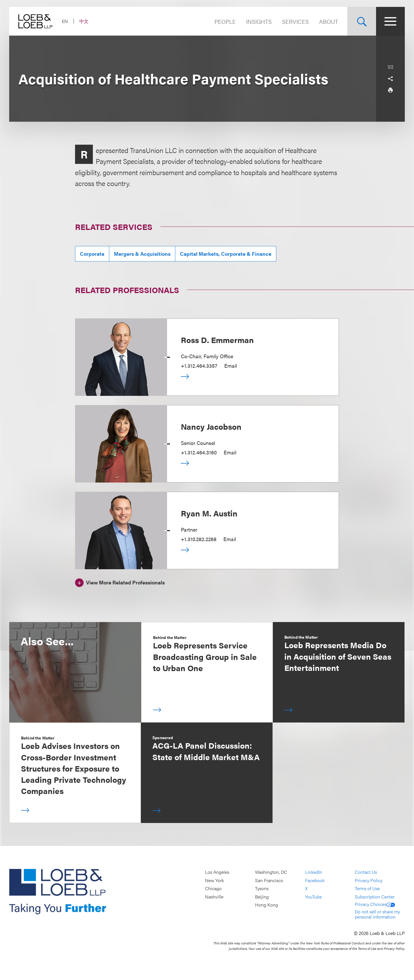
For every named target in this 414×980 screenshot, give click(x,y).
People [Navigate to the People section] (225, 21)
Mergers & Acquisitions (142, 254)
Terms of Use (367, 889)
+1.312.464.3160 (199, 452)
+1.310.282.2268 (199, 539)
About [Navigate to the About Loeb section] (329, 21)
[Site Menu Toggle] (390, 21)
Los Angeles (217, 872)
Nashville (214, 897)
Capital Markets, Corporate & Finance (226, 254)
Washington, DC (271, 872)
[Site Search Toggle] (362, 21)
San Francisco (269, 880)
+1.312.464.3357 (199, 366)
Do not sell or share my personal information (377, 914)
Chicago (213, 889)
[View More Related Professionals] (120, 582)
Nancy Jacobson (211, 426)
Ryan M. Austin (209, 513)
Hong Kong (267, 905)
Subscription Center (375, 897)
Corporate (92, 254)
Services (295, 21)
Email (231, 366)
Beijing (262, 897)
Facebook (315, 880)
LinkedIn (314, 872)
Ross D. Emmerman (217, 340)
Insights (259, 21)
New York (214, 880)
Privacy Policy (369, 880)
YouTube (313, 897)
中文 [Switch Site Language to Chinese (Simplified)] (84, 21)
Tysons (262, 889)
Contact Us (366, 872)
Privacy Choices (375, 904)
